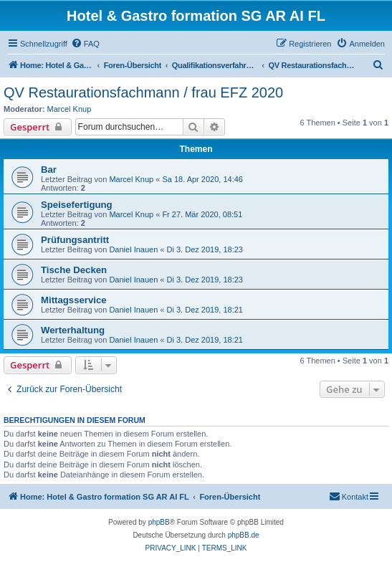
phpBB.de (244, 535)
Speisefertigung (77, 205)
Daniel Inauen (133, 249)
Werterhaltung (73, 330)
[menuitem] (85, 44)
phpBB (159, 522)
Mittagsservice (74, 300)
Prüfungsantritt (75, 240)
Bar (49, 170)
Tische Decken (74, 270)
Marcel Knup (70, 109)
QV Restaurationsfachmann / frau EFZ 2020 (143, 92)
